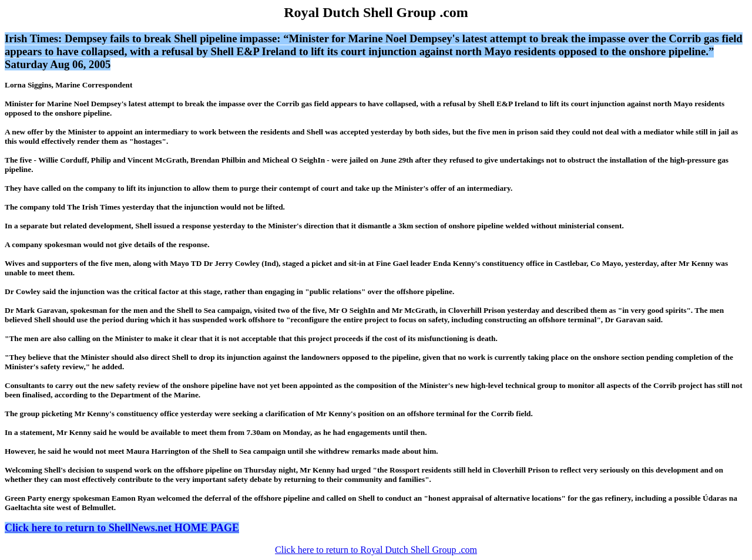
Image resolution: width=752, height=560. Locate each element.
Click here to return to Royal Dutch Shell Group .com (376, 550)
